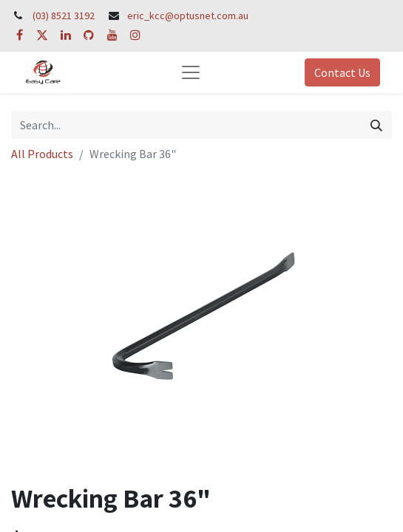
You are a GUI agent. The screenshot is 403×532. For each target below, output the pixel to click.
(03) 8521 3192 (64, 16)
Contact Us (342, 72)
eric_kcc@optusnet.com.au (188, 16)
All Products (42, 154)
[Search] (376, 125)
